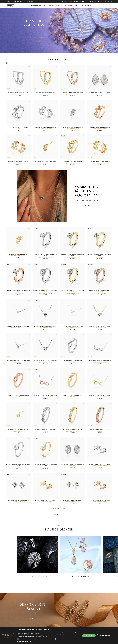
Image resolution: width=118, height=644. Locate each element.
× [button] (116, 629)
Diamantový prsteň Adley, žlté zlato (73, 162)
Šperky (45, 6)
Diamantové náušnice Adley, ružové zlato (18, 162)
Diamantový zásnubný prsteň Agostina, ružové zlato (18, 291)
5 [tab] (55, 582)
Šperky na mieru (36, 6)
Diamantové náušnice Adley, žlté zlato (100, 162)
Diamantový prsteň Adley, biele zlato (18, 127)
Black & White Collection (37, 577)
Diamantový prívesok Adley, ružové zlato (45, 162)
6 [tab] (59, 582)
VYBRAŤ (33, 618)
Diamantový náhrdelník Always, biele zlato (100, 361)
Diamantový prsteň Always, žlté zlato (73, 395)
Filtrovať (11, 63)
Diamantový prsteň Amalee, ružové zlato (100, 430)
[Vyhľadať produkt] (111, 5)
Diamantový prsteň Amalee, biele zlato (45, 430)
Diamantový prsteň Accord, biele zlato (18, 93)
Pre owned (90, 1)
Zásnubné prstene (67, 6)
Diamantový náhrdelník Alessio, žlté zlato (73, 326)
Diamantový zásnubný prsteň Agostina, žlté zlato (73, 255)
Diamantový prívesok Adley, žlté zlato (18, 254)
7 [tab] (63, 582)
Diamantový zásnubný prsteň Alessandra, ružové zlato (100, 291)
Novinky (64, 1)
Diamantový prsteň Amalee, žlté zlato (73, 430)
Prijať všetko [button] (89, 636)
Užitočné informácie (79, 1)
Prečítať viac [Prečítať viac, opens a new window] (45, 636)
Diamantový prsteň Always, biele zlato (73, 361)
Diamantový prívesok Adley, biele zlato (73, 127)
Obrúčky (77, 6)
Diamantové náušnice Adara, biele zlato (100, 93)
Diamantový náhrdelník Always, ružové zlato (45, 395)
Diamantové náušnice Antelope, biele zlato (73, 464)
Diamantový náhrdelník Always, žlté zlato (100, 395)
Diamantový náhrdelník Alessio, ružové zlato (18, 361)
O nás (70, 1)
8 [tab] (67, 582)
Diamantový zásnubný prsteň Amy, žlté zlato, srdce (45, 465)
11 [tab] (78, 582)
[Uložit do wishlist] (29, 67)
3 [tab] (48, 582)
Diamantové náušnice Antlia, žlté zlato (45, 500)
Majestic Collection (81, 577)
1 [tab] (40, 582)
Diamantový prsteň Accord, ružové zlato (73, 93)
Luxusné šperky (54, 6)
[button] (49, 642)
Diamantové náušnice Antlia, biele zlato (100, 464)
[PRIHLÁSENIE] (109, 1)
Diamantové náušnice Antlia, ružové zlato (100, 500)
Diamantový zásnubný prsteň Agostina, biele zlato (45, 255)
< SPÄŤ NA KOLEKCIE (34, 41)
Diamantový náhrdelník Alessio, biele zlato (18, 326)
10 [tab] (74, 582)
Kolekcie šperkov (88, 6)
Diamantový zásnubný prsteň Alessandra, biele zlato (45, 291)
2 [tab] (44, 582)
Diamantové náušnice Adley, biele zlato (45, 127)
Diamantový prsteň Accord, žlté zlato (45, 93)
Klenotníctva (99, 1)
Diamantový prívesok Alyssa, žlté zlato (18, 430)
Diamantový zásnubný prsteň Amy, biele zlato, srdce (18, 465)
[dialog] (59, 636)
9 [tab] (70, 582)
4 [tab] (52, 582)
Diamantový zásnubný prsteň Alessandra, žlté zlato (73, 291)
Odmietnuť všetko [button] (105, 636)
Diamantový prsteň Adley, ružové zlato (100, 127)
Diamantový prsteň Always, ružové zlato (18, 395)
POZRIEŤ (87, 206)
